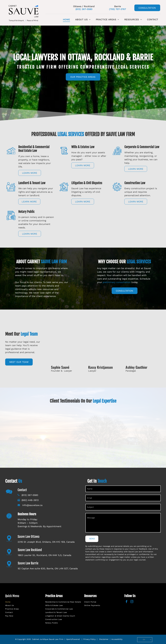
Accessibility (117, 639)
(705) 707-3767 (117, 9)
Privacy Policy (89, 639)
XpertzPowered (73, 639)
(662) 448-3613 (30, 500)
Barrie (118, 6)
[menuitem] (66, 19)
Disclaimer (104, 639)
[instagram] (132, 602)
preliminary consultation (117, 282)
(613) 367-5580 (84, 9)
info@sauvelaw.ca (32, 505)
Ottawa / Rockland (84, 6)
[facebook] (127, 602)
